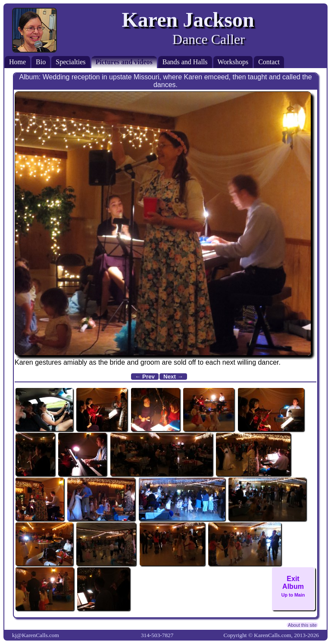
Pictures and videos (124, 62)
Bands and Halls (185, 62)
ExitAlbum (293, 586)
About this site (302, 625)
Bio (41, 62)
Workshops (233, 62)
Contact (269, 62)
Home (17, 62)
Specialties (70, 62)
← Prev (145, 377)
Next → (173, 377)
